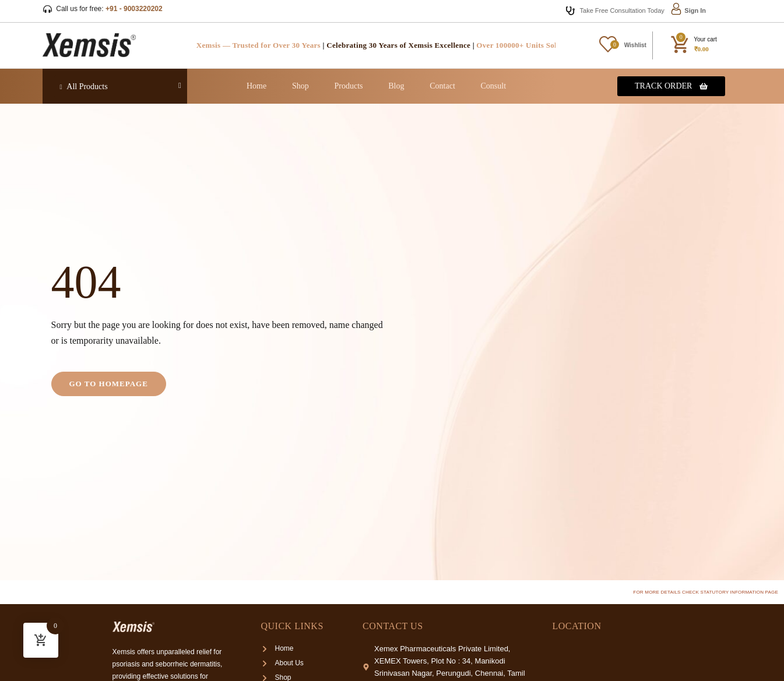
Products (349, 86)
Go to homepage (109, 384)
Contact (442, 86)
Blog (396, 86)
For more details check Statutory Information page (706, 592)
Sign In (695, 10)
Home (256, 86)
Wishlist (635, 45)
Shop (300, 86)
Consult (494, 86)
